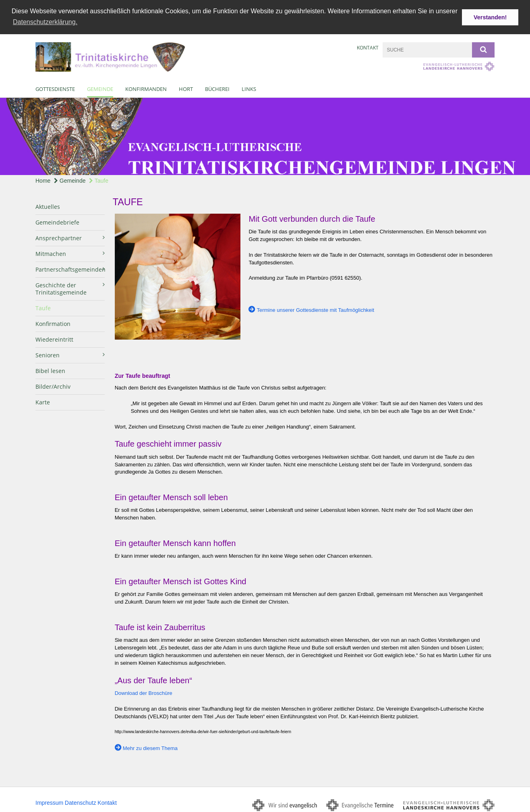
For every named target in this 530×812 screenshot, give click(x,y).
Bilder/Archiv (53, 385)
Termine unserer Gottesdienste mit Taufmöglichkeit (315, 309)
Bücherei (217, 88)
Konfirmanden (146, 88)
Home (43, 179)
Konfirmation (53, 323)
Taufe (99, 179)
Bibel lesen (50, 370)
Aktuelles (48, 205)
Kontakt (368, 46)
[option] (265, 135)
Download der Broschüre (144, 692)
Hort (186, 88)
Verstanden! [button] (490, 17)
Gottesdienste (55, 88)
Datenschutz (81, 802)
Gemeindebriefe (57, 221)
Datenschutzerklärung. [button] (45, 22)
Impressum (49, 802)
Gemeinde (100, 88)
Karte (43, 401)
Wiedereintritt (54, 338)
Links (249, 88)
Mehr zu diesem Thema (150, 747)
